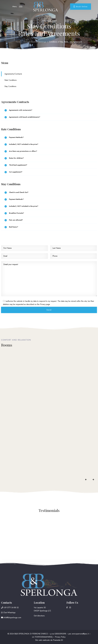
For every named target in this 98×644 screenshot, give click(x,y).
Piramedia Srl (58, 640)
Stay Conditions (10, 86)
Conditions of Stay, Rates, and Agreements (66, 42)
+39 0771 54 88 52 (10, 608)
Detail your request (49, 279)
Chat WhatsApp (8, 613)
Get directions (39, 616)
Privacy (43, 304)
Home (18, 42)
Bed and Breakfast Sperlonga (35, 42)
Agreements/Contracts (13, 74)
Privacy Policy (60, 637)
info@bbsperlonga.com (11, 618)
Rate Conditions (11, 80)
